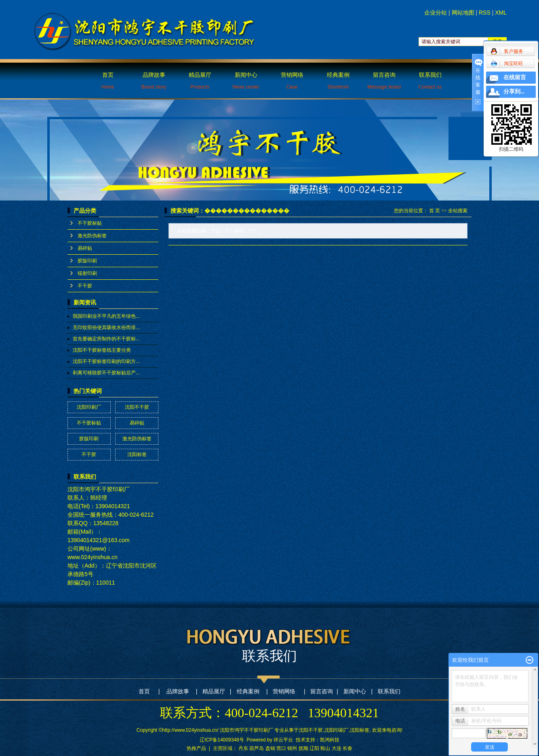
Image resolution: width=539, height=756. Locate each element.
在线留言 (515, 77)
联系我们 (430, 81)
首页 (107, 81)
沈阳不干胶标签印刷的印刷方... (106, 361)
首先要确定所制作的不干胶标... (106, 339)
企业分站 (436, 13)
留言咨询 (384, 81)
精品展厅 (200, 81)
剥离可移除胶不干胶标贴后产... (106, 373)
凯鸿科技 (330, 740)
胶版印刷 (87, 261)
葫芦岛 (257, 748)
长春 (347, 748)
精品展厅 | (217, 691)
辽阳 (314, 748)
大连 (337, 748)
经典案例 (338, 81)
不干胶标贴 (90, 223)
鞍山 (325, 748)
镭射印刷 (87, 273)
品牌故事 (154, 81)
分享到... (514, 92)
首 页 (435, 211)
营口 (281, 748)
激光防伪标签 (92, 236)
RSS (485, 13)
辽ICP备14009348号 (222, 740)
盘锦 (270, 748)
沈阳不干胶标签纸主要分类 (102, 350)
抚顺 (303, 748)
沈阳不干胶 (137, 407)
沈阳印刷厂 (89, 407)
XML (501, 13)
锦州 (292, 748)
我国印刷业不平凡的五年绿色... (106, 316)
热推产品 (196, 748)
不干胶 (85, 286)
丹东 (243, 748)
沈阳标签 (137, 454)
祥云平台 (283, 740)
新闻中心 (246, 81)
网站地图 (463, 13)
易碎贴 (85, 248)
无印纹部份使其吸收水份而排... (106, 327)
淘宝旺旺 (507, 63)
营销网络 (292, 81)
